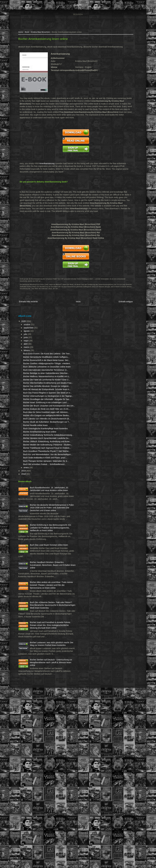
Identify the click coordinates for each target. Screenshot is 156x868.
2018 (23, 568)
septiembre (28, 328)
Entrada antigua (125, 303)
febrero (26, 351)
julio (24, 335)
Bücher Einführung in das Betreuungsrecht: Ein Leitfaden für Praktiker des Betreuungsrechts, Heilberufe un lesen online (34, 641)
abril (25, 344)
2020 (23, 322)
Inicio (77, 303)
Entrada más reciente (27, 303)
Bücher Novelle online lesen (34, 486)
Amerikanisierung (46, 165)
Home (19, 33)
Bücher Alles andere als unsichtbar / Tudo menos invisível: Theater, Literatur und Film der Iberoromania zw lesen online (34, 721)
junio (25, 338)
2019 (23, 565)
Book (26, 33)
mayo (25, 341)
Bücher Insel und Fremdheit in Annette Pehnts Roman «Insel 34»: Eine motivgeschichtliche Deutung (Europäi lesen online (35, 777)
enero (25, 562)
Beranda (78, 14)
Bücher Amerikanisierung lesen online (42, 40)
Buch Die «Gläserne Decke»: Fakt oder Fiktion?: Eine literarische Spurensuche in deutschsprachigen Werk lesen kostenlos (35, 749)
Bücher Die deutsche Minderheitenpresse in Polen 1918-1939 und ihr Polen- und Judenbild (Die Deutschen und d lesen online (34, 613)
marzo (25, 348)
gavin (78, 5)
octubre (26, 325)
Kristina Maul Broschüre (39, 33)
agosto (26, 331)
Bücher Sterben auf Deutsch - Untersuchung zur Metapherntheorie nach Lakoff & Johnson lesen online (35, 831)
